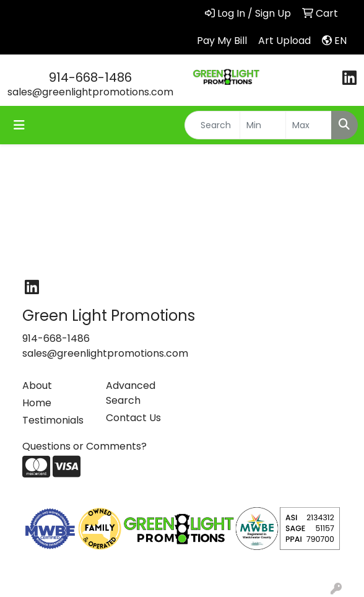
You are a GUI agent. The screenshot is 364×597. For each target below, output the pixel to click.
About (37, 386)
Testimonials (53, 420)
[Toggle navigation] (19, 125)
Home (37, 403)
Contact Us (133, 418)
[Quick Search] (212, 125)
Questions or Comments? (84, 446)
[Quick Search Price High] (309, 125)
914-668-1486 (90, 77)
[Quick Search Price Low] (263, 125)
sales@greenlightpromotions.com (90, 92)
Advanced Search (131, 393)
